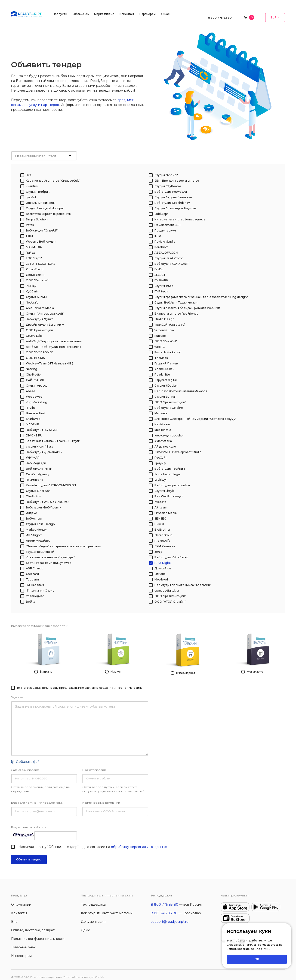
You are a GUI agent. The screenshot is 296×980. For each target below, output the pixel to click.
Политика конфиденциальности (38, 934)
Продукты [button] (60, 10)
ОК (257, 959)
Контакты (19, 908)
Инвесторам (21, 951)
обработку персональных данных (139, 842)
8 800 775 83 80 (220, 10)
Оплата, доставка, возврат (33, 925)
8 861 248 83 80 (164, 908)
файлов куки (260, 949)
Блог (15, 917)
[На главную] (26, 10)
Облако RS (81, 10)
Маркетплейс (104, 10)
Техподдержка (93, 900)
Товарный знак (23, 942)
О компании (21, 900)
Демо (86, 925)
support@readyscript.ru (170, 917)
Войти (275, 10)
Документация (93, 917)
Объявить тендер (29, 855)
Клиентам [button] (127, 10)
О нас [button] (165, 10)
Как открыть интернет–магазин (107, 908)
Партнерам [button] (148, 10)
